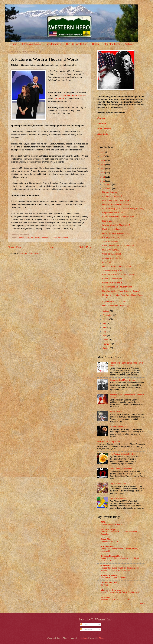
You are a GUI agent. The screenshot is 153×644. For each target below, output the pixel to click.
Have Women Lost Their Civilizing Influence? (121, 291)
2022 (103, 152)
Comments (86, 629)
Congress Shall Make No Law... (123, 380)
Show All (142, 603)
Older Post (85, 247)
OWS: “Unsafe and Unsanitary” (115, 306)
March (106, 340)
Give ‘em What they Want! (109, 441)
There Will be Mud (110, 241)
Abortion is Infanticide (111, 258)
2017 (103, 156)
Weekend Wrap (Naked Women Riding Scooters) (123, 209)
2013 (103, 173)
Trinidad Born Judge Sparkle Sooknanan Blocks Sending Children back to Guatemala (120, 569)
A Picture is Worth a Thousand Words (118, 274)
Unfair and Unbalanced (112, 229)
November (107, 189)
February (107, 344)
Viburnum (102, 123)
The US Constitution (76, 44)
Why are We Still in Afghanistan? (116, 225)
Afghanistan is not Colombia (114, 302)
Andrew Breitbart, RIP (119, 427)
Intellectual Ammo (32, 44)
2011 (103, 181)
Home (14, 44)
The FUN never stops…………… (114, 541)
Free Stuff (106, 262)
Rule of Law (107, 221)
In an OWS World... (110, 250)
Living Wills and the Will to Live (115, 204)
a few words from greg (111, 590)
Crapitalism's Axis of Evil (113, 213)
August (106, 319)
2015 (103, 165)
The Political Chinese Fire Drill (123, 454)
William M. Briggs (109, 529)
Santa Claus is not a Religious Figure (118, 217)
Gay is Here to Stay (118, 484)
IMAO (103, 522)
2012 (103, 177)
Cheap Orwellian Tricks (112, 283)
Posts (84, 625)
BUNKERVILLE (107, 566)
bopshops (83, 638)
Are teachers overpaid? (112, 196)
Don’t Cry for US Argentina (121, 469)
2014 (103, 169)
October (106, 311)
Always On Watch (109, 575)
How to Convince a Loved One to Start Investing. (120, 592)
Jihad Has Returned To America (113, 578)
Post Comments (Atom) (30, 253)
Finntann (101, 118)
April (105, 336)
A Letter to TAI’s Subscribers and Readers (118, 600)
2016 (103, 160)
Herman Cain (23, 238)
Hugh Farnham (104, 129)
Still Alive (104, 585)
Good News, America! (112, 254)
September (108, 315)
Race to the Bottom (110, 237)
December (107, 185)
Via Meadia (105, 597)
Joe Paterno (35, 238)
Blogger (102, 638)
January (106, 348)
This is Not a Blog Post (112, 270)
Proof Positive (107, 546)
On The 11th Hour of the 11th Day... (117, 266)
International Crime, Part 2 (111, 524)
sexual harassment (60, 238)
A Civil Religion (116, 412)
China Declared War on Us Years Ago (118, 246)
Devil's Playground (118, 498)
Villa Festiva (59, 98)
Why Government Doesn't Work (116, 200)
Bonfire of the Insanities (112, 279)
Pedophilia (46, 238)
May (105, 332)
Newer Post (15, 247)
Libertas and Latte (109, 583)
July (105, 323)
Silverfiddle (103, 134)
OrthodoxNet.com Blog (111, 556)
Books (95, 44)
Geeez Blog (106, 539)
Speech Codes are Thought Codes (117, 287)
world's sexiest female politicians (72, 95)
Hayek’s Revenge (110, 192)
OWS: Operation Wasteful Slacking (117, 233)
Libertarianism (53, 44)
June (105, 328)
